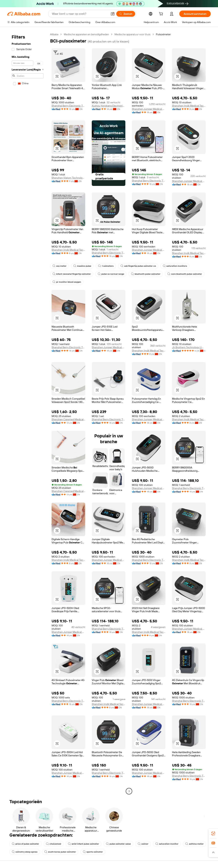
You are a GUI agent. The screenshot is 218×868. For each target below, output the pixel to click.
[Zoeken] (126, 14)
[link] (213, 834)
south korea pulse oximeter (60, 852)
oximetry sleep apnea (25, 852)
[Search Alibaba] (80, 14)
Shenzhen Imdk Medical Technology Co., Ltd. (189, 106)
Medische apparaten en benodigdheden (86, 34)
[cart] (162, 14)
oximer (143, 844)
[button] (113, 14)
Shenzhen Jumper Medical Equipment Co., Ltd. (149, 109)
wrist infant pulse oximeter (83, 844)
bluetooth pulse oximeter (146, 274)
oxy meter (59, 266)
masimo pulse (82, 266)
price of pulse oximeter (25, 844)
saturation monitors (175, 266)
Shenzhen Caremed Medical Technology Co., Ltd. (68, 419)
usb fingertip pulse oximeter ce (138, 266)
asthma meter (194, 844)
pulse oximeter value (118, 844)
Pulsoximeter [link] (163, 34)
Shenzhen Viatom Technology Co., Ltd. (68, 178)
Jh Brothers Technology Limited (189, 347)
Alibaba (54, 34)
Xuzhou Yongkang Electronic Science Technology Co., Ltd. (109, 106)
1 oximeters (106, 266)
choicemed (54, 844)
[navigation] (28, 413)
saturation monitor (167, 844)
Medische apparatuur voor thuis (132, 34)
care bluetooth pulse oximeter (185, 274)
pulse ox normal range (111, 274)
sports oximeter (93, 852)
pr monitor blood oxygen (67, 282)
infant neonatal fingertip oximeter (72, 274)
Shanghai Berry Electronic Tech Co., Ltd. (68, 106)
